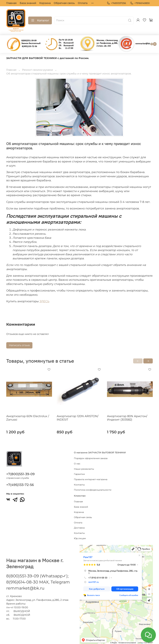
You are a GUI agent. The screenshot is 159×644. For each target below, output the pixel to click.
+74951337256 (116, 3)
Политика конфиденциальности (93, 490)
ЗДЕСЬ (44, 301)
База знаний (28, 3)
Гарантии (79, 474)
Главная (11, 3)
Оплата (83, 3)
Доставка (79, 528)
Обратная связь (64, 3)
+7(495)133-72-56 (20, 485)
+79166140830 (140, 3)
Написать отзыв (19, 345)
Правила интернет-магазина (91, 479)
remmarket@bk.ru (25, 588)
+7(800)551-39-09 (20, 474)
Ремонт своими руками (38, 70)
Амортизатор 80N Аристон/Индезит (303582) (127, 418)
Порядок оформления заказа (91, 458)
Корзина (45, 3)
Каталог (40, 20)
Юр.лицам (80, 538)
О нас (77, 464)
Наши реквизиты (84, 469)
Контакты (79, 485)
